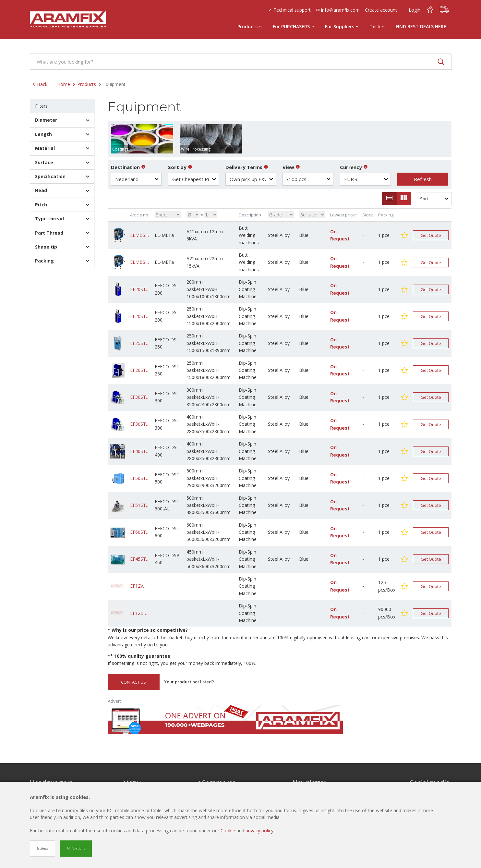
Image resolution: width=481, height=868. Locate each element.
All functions (76, 848)
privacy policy (259, 831)
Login (415, 10)
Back (40, 84)
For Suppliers (342, 26)
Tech (377, 26)
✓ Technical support (289, 10)
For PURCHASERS (293, 26)
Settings (42, 848)
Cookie (228, 831)
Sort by (180, 167)
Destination (128, 167)
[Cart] (444, 10)
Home (64, 84)
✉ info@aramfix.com (338, 10)
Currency (354, 167)
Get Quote (431, 235)
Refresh (423, 179)
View (291, 167)
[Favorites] (430, 10)
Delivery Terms (247, 167)
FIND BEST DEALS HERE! (422, 26)
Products (250, 26)
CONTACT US (133, 682)
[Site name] (68, 19)
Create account (381, 10)
